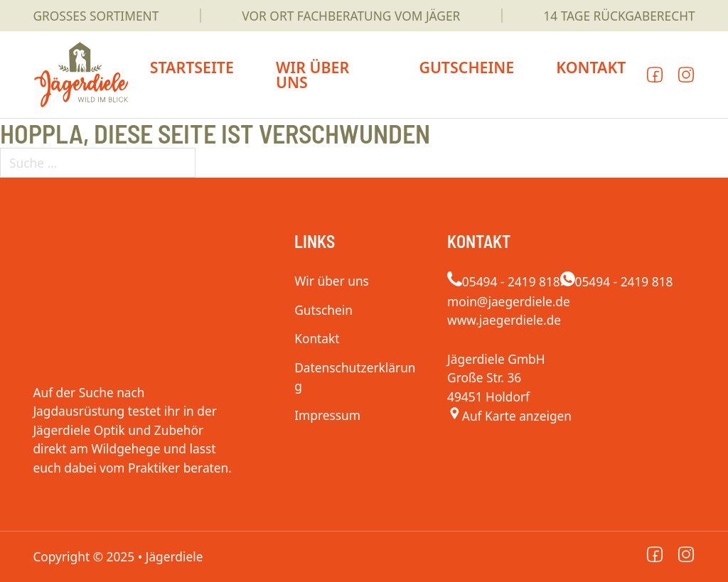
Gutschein (323, 310)
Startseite (192, 67)
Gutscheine (466, 67)
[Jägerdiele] (509, 416)
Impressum (327, 415)
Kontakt (591, 67)
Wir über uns (312, 75)
